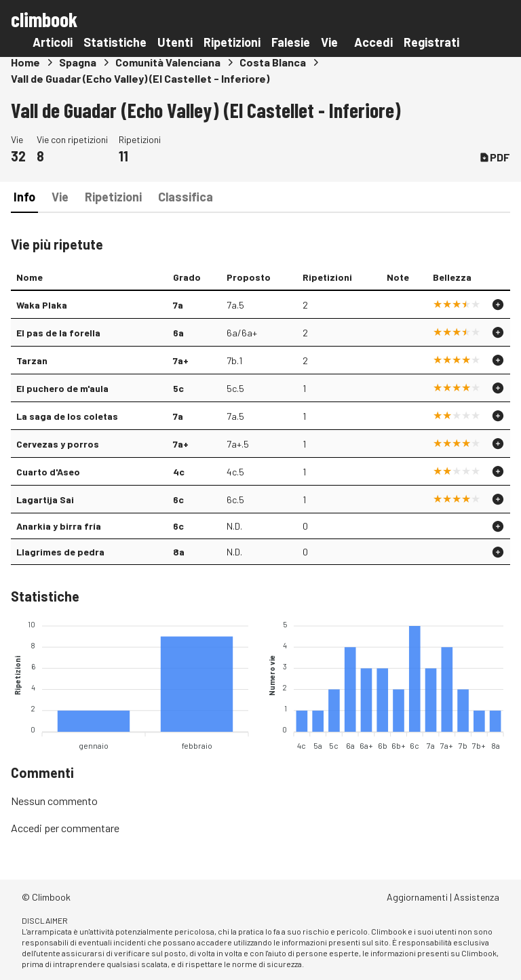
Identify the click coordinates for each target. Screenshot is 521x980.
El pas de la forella (58, 333)
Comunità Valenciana (168, 62)
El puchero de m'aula (62, 388)
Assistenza (477, 897)
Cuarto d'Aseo (48, 472)
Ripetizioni (232, 42)
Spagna (78, 62)
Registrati (431, 42)
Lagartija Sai (45, 499)
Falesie (291, 42)
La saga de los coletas (67, 416)
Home (25, 62)
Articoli (53, 42)
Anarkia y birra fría (59, 526)
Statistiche (115, 42)
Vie (329, 42)
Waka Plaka (42, 305)
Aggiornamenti (417, 897)
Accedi (373, 42)
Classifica (186, 197)
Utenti (175, 42)
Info (24, 197)
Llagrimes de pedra (60, 552)
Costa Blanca (273, 62)
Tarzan (32, 360)
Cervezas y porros (58, 444)
